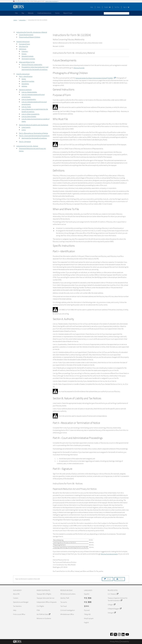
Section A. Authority (25, 90)
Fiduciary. (25, 51)
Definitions (23, 49)
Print (121, 579)
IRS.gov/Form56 (79, 68)
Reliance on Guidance (44, 618)
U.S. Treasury (113, 594)
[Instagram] (119, 634)
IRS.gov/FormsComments (109, 554)
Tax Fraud (64, 606)
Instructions (22, 20)
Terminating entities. (28, 59)
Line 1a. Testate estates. (29, 92)
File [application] (16, 13)
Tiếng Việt (87, 614)
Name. (24, 79)
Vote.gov (112, 613)
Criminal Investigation (68, 610)
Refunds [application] (31, 13)
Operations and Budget (21, 602)
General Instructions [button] (23, 42)
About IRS (16, 594)
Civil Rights (40, 606)
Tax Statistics (17, 606)
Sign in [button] (126, 7)
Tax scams (64, 602)
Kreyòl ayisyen (89, 618)
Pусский (87, 610)
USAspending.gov (115, 609)
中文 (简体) (88, 598)
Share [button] (109, 579)
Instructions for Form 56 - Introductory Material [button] (32, 32)
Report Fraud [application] (68, 13)
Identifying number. (28, 81)
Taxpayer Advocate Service (45, 598)
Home (15, 20)
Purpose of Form (24, 44)
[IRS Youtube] (127, 634)
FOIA (38, 610)
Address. (24, 86)
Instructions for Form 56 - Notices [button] (27, 146)
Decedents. (25, 84)
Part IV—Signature (25, 142)
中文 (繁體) (88, 602)
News (99, 7)
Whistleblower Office (67, 614)
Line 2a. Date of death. (29, 116)
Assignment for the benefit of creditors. (34, 138)
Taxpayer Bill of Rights (44, 594)
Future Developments (26, 35)
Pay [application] (23, 13)
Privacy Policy (115, 642)
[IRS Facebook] (112, 634)
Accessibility (125, 642)
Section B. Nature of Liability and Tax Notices (34, 125)
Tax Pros (117, 7)
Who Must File (24, 46)
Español (87, 594)
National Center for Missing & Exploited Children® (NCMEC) (95, 78)
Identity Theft (65, 598)
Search (128, 13)
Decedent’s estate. (28, 56)
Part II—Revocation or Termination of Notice (33, 133)
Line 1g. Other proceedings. (31, 114)
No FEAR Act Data (43, 614)
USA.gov (112, 605)
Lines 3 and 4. (26, 127)
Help (92, 7)
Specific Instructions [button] (23, 74)
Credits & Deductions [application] (44, 13)
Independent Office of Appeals (47, 602)
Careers (16, 598)
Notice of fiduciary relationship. (32, 65)
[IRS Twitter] (115, 634)
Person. (24, 54)
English (107, 7)
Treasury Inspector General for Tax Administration (118, 599)
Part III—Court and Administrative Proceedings (34, 136)
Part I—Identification (26, 76)
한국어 (87, 606)
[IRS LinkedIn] (123, 634)
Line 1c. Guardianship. (29, 99)
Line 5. (24, 130)
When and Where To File (27, 62)
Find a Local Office (19, 614)
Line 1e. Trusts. (26, 107)
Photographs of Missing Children (30, 37)
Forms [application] (57, 13)
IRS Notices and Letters (68, 594)
